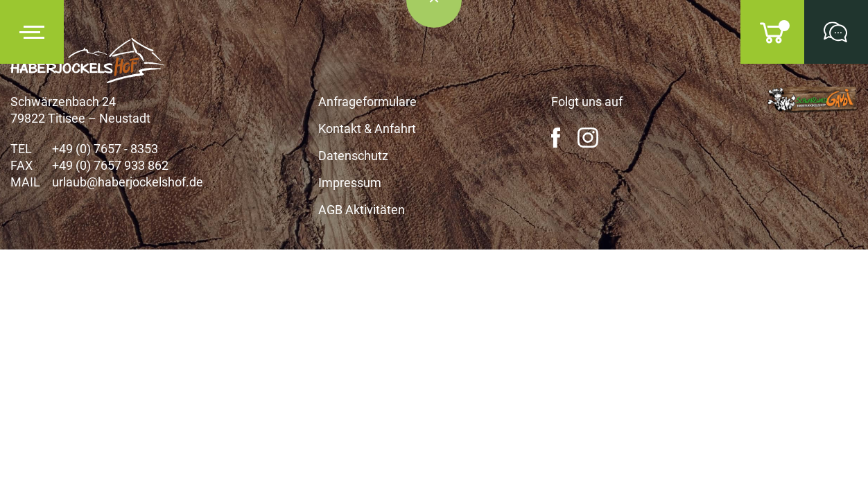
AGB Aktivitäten (362, 210)
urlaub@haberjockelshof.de (128, 182)
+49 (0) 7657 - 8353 (105, 149)
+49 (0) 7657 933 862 (110, 165)
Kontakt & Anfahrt (367, 129)
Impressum (350, 183)
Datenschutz (353, 156)
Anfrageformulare (367, 102)
